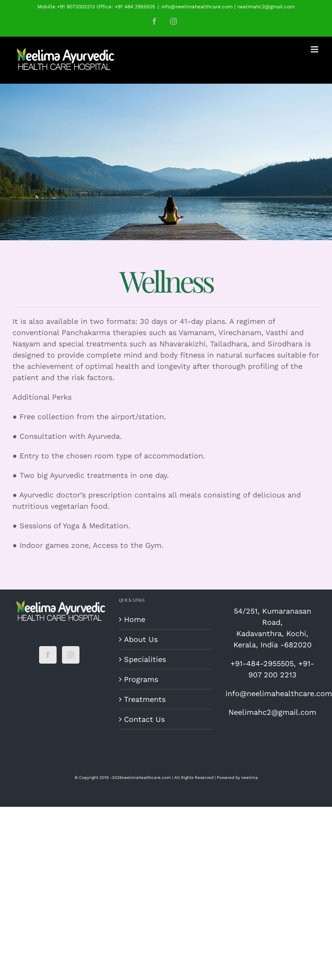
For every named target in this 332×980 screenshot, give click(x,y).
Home (135, 619)
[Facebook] (48, 655)
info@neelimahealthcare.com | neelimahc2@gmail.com (228, 7)
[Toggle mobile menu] (315, 49)
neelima (250, 777)
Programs (141, 679)
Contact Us (144, 719)
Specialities (145, 659)
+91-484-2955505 (262, 663)
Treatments (145, 699)
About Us (141, 639)
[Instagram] (71, 655)
